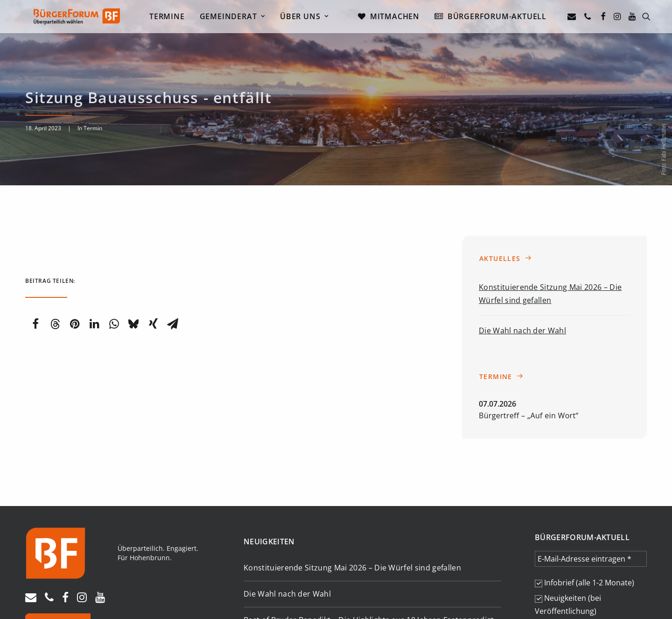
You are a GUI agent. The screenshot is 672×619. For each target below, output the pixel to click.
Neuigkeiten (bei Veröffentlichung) (568, 535)
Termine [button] (501, 306)
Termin (93, 93)
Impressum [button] (43, 593)
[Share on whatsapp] (114, 254)
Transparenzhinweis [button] (149, 593)
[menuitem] (171, 18)
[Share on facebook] (35, 254)
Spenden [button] (58, 559)
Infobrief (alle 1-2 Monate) (584, 513)
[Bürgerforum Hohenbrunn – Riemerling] (74, 18)
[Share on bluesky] (133, 254)
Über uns (308, 18)
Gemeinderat (236, 18)
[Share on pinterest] (75, 254)
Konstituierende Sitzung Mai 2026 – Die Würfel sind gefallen (352, 498)
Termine (171, 18)
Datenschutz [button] (89, 593)
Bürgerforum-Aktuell (501, 18)
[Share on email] (173, 254)
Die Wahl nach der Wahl (522, 260)
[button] (577, 18)
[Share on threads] (55, 254)
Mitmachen (399, 18)
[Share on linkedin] (94, 254)
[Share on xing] (153, 254)
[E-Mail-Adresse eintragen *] (591, 489)
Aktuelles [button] (506, 188)
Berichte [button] (384, 582)
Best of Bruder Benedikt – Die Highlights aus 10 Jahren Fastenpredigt (369, 550)
